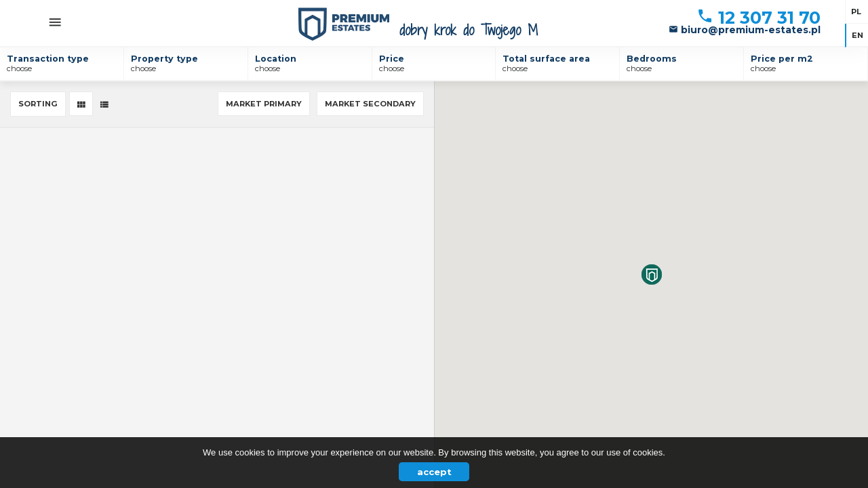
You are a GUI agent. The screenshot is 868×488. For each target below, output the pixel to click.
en (857, 35)
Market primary (264, 104)
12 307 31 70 (758, 18)
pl (856, 12)
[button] (652, 274)
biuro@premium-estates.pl (745, 30)
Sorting (38, 104)
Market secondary (370, 104)
